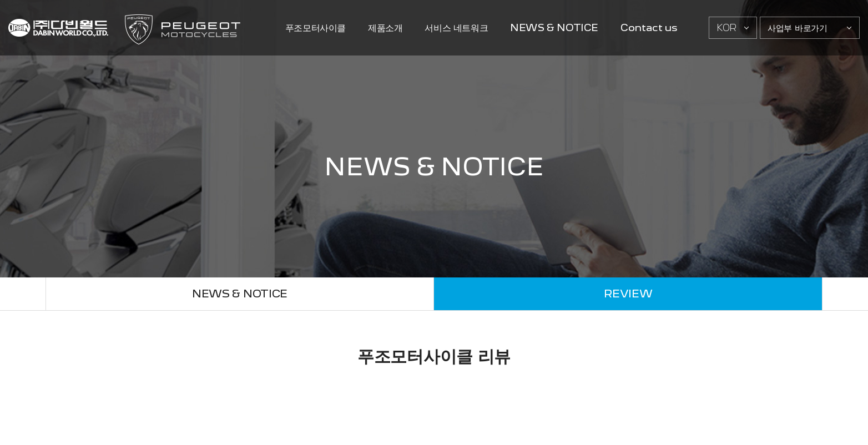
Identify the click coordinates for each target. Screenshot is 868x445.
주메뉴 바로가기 (0, 0)
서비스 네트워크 (456, 27)
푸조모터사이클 (316, 27)
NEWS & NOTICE (554, 27)
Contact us (649, 27)
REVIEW (628, 294)
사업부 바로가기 (798, 28)
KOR (726, 28)
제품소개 (385, 27)
